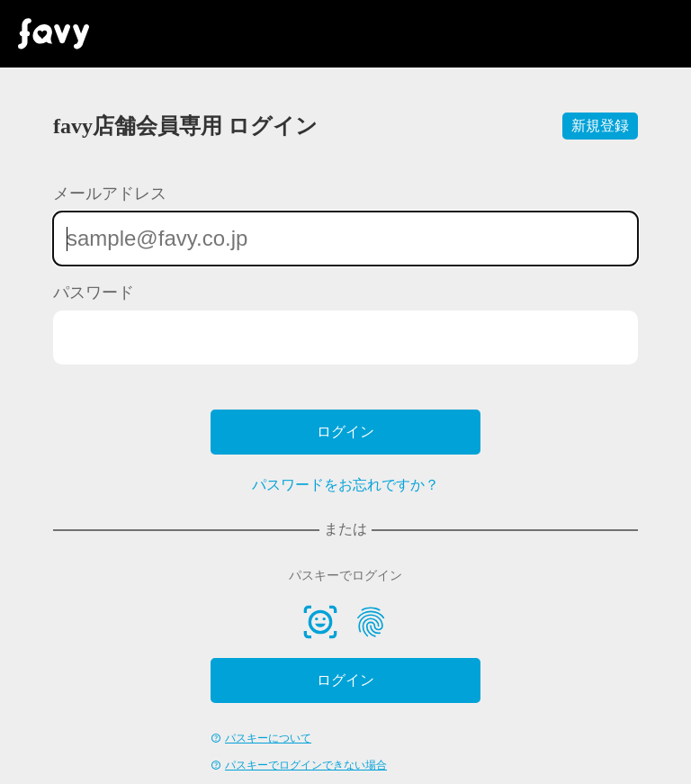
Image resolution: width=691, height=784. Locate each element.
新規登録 (600, 126)
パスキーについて (268, 738)
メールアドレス (110, 194)
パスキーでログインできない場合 (306, 765)
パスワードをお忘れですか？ (345, 485)
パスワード (94, 293)
